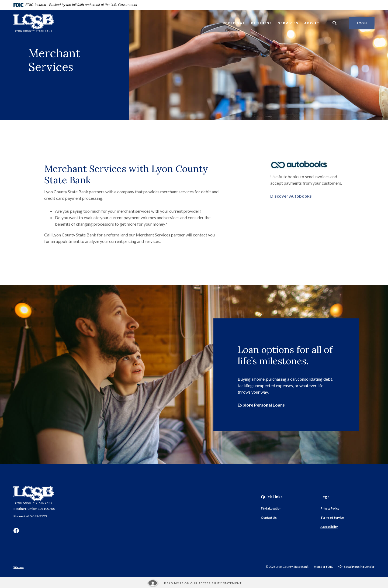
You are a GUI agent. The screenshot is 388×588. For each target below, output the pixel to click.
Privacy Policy (330, 508)
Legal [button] (325, 497)
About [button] (312, 23)
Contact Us (269, 517)
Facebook (16, 531)
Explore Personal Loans (261, 405)
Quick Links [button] (272, 497)
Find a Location (271, 508)
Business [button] (261, 23)
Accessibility (329, 527)
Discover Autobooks (291, 196)
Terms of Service (332, 517)
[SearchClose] (335, 23)
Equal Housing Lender (359, 567)
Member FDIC (323, 567)
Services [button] (288, 23)
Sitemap (19, 567)
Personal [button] (234, 23)
